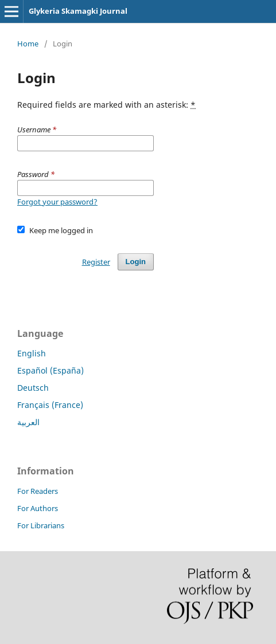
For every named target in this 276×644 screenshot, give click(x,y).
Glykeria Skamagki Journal (78, 11)
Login (136, 262)
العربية (28, 422)
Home (28, 44)
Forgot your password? (57, 202)
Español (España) (50, 370)
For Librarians (41, 525)
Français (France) (50, 405)
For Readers (38, 491)
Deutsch (33, 388)
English (32, 353)
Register (96, 262)
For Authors (38, 508)
